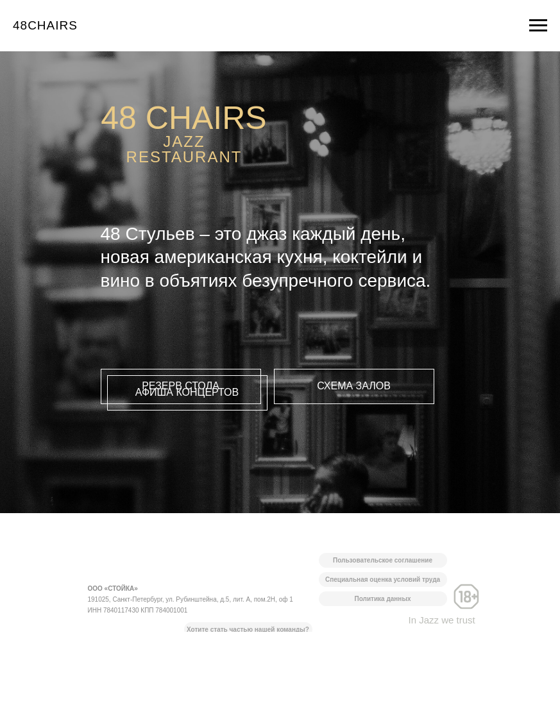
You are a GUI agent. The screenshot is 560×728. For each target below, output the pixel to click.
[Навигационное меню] (538, 26)
